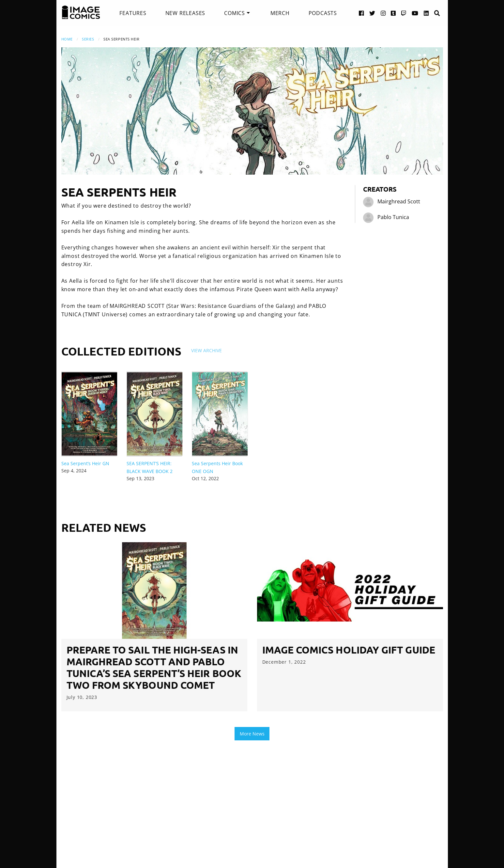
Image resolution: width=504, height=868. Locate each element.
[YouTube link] (415, 13)
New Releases (185, 13)
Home (67, 39)
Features (133, 13)
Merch (280, 13)
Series (88, 39)
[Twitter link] (372, 13)
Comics (235, 13)
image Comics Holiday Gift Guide (349, 650)
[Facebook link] (361, 13)
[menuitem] (133, 13)
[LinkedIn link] (426, 13)
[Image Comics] (81, 12)
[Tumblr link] (393, 13)
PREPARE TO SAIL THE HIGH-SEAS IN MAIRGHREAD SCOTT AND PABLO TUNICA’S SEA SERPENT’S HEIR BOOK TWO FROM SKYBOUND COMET (154, 667)
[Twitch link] (404, 13)
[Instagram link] (383, 13)
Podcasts (323, 13)
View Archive (206, 350)
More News (252, 734)
